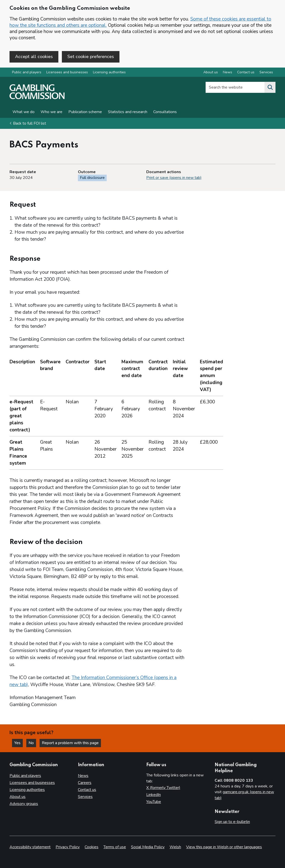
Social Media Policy (148, 847)
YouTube (154, 802)
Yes (19, 743)
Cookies (92, 847)
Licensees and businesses (67, 72)
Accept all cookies (34, 57)
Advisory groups (24, 804)
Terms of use (115, 847)
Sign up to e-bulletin (232, 822)
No (32, 743)
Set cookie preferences (91, 57)
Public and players (27, 72)
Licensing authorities (109, 72)
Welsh (175, 847)
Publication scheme (85, 112)
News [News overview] (228, 72)
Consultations (165, 112)
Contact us (87, 790)
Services (85, 797)
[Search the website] (270, 87)
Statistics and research (128, 112)
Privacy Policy (68, 847)
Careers (85, 783)
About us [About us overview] (211, 72)
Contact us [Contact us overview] (246, 72)
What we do (24, 112)
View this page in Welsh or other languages (224, 847)
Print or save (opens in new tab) (174, 178)
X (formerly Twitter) (163, 788)
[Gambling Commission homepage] (37, 98)
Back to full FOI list (30, 123)
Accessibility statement (30, 847)
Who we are (51, 112)
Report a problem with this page (70, 743)
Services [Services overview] (266, 72)
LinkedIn (154, 795)
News (83, 776)
